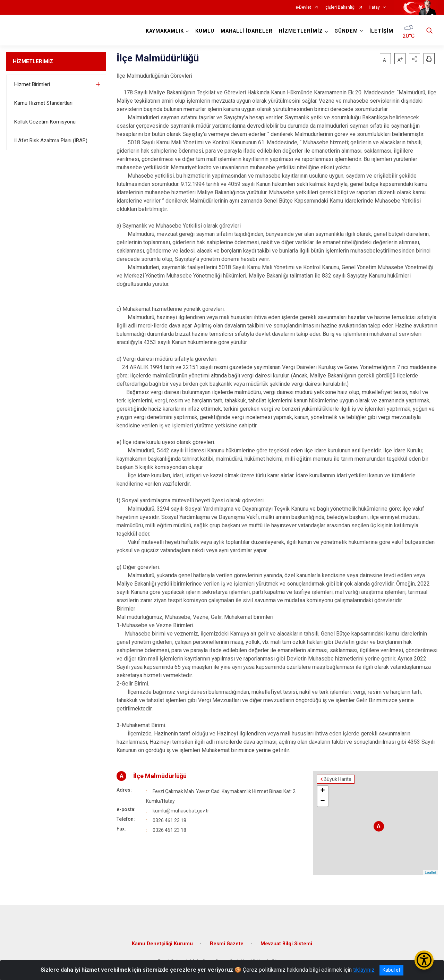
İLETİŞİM (381, 31)
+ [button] (322, 791)
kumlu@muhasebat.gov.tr (181, 811)
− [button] (322, 801)
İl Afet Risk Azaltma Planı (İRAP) (51, 140)
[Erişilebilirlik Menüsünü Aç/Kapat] (424, 960)
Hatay (374, 7)
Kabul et (391, 970)
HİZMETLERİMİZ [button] (301, 31)
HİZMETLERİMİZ (33, 61)
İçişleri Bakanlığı (340, 7)
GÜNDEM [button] (346, 31)
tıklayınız (364, 970)
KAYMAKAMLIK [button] (165, 31)
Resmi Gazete (227, 944)
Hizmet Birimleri (32, 84)
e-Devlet (303, 7)
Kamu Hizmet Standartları (43, 103)
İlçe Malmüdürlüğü (160, 776)
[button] (415, 59)
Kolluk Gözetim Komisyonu (45, 122)
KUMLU (205, 31)
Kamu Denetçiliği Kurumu (162, 944)
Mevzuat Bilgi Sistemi (286, 944)
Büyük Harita (338, 779)
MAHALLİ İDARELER (247, 31)
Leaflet (430, 872)
